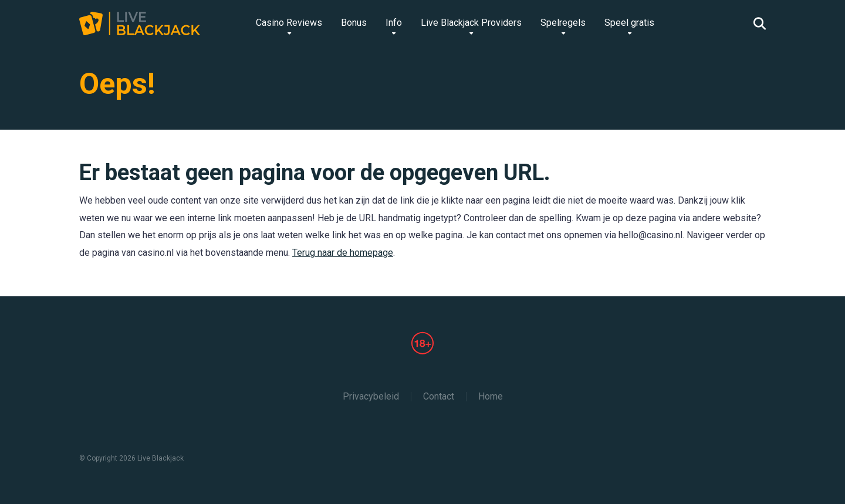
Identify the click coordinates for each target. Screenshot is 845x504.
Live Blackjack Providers (471, 23)
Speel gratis (629, 23)
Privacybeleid (371, 397)
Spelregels (563, 23)
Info (394, 23)
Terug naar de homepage (343, 253)
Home (491, 397)
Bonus (354, 23)
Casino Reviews (289, 23)
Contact (439, 397)
